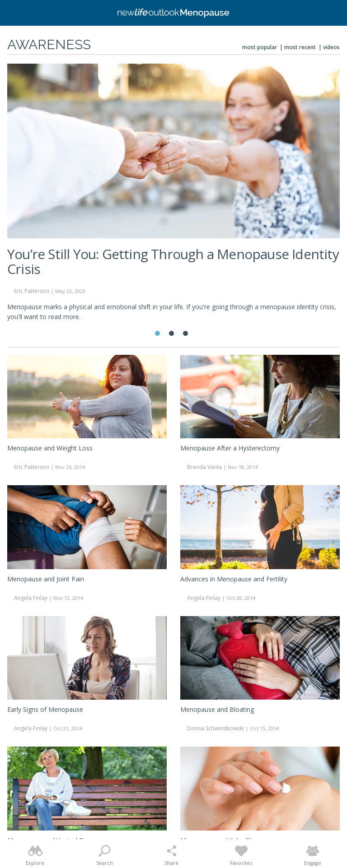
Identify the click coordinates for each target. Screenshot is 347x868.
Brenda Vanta (204, 467)
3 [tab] (185, 333)
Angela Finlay (31, 598)
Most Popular (260, 47)
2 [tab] (171, 333)
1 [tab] (157, 333)
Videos (331, 47)
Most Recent (300, 47)
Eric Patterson (32, 291)
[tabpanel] (173, 196)
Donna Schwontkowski (216, 728)
